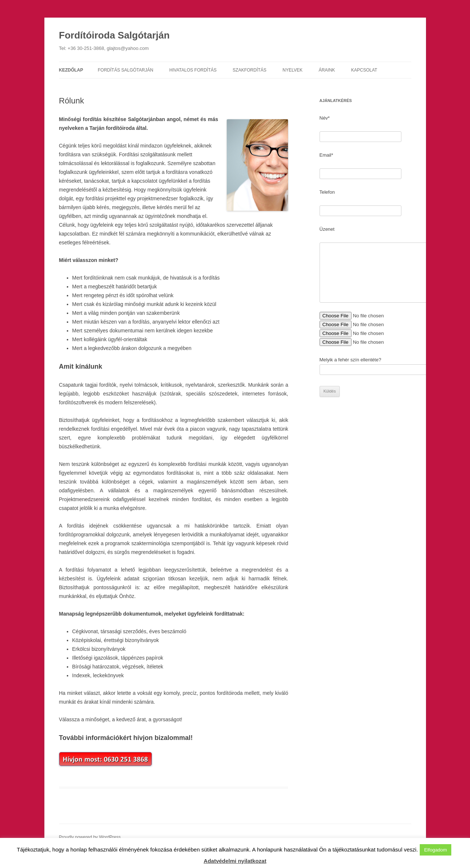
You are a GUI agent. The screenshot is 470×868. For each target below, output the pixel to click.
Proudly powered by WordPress (90, 837)
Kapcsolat (364, 70)
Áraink (327, 70)
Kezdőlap (71, 70)
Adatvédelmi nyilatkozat (235, 861)
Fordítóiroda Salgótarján (114, 35)
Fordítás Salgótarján (126, 70)
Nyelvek (292, 70)
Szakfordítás (249, 70)
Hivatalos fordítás (193, 70)
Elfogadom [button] (436, 850)
